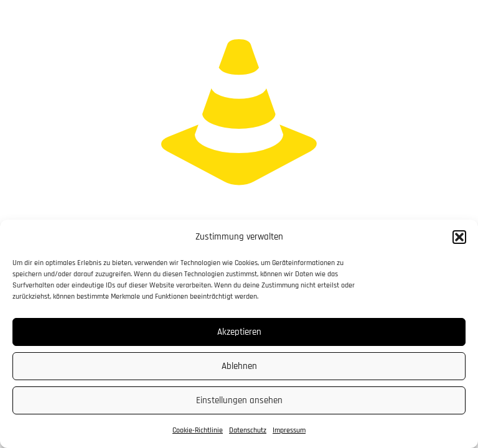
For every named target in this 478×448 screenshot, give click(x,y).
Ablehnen (239, 366)
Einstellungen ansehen (239, 400)
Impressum (289, 430)
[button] (459, 237)
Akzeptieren (239, 332)
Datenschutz (248, 430)
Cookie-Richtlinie (198, 430)
